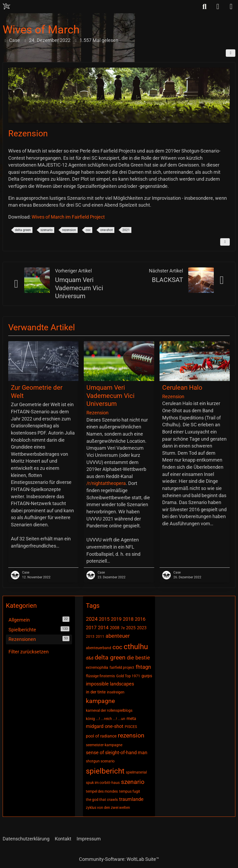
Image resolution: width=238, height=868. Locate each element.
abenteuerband (99, 648)
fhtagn (143, 667)
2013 (90, 636)
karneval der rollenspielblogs (109, 710)
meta (131, 719)
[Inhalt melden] (225, 242)
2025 (131, 628)
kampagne (100, 701)
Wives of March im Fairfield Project (68, 217)
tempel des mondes (102, 791)
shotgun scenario (100, 761)
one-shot (107, 230)
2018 (128, 619)
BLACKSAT (167, 280)
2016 (140, 619)
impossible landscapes (110, 684)
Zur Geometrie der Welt (37, 392)
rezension (69, 230)
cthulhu (136, 647)
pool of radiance (101, 736)
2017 (91, 628)
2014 (103, 628)
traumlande (131, 799)
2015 (104, 619)
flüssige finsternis (100, 676)
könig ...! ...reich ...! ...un (106, 719)
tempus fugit (130, 791)
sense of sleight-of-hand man (117, 752)
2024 (92, 619)
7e (123, 628)
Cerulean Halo (182, 388)
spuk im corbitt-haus (103, 783)
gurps (147, 676)
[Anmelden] (218, 7)
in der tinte (96, 692)
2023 (142, 628)
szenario (47, 230)
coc (88, 230)
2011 (100, 636)
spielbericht (105, 771)
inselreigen (116, 692)
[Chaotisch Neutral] (7, 6)
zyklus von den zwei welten (108, 808)
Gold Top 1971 (128, 676)
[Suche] (204, 7)
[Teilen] (231, 53)
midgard (95, 726)
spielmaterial (136, 772)
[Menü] (231, 7)
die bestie (138, 658)
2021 (126, 230)
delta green (23, 230)
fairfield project (122, 667)
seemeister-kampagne (104, 745)
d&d (90, 658)
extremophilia (97, 667)
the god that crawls (102, 800)
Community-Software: (119, 859)
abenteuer (118, 636)
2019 (116, 619)
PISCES (131, 727)
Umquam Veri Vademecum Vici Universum (79, 288)
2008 (115, 628)
